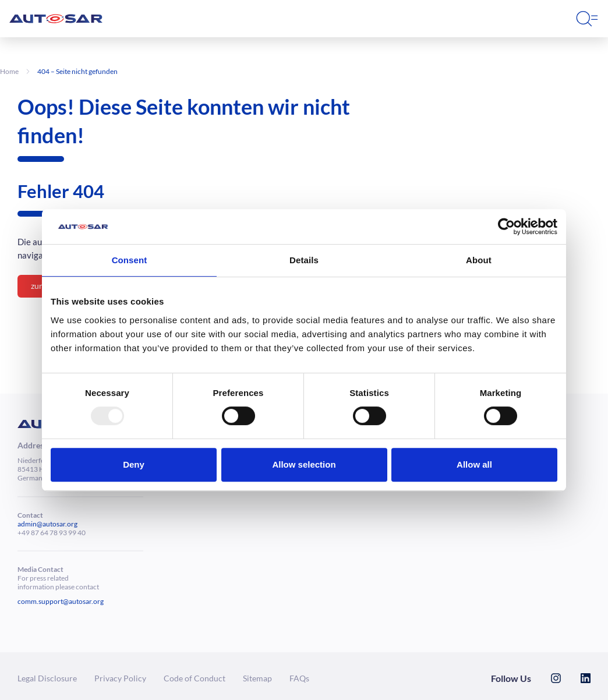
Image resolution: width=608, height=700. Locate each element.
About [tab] (479, 260)
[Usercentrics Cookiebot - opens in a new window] (506, 227)
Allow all (474, 464)
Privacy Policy (120, 678)
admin (27, 524)
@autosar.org (57, 524)
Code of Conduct (195, 678)
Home (9, 71)
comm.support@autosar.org (61, 601)
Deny (134, 464)
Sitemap (257, 678)
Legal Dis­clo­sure (47, 678)
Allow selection (304, 464)
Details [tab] (304, 260)
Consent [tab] (130, 260)
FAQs (299, 678)
